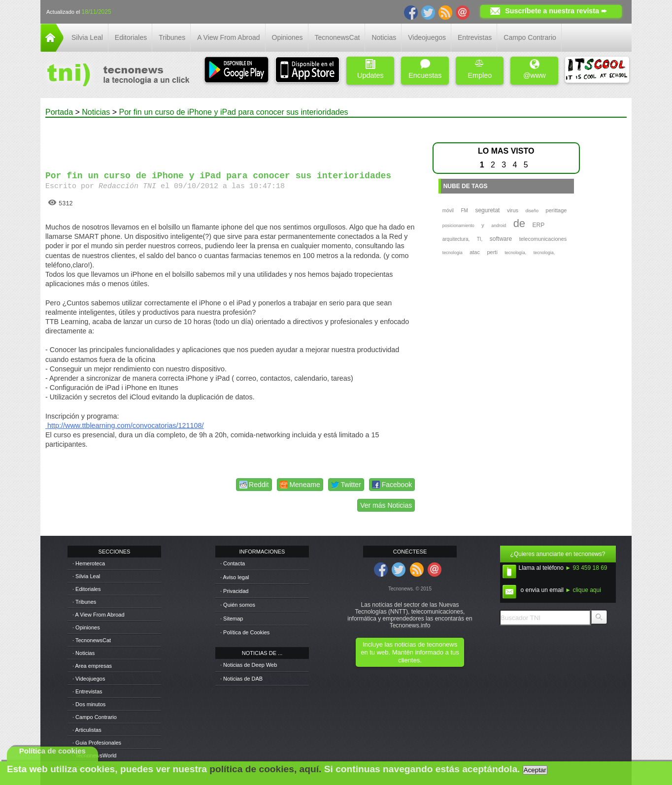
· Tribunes (84, 602)
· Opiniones (86, 627)
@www (535, 69)
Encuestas (425, 69)
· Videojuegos (89, 679)
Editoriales (131, 37)
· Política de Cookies (245, 632)
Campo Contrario (530, 37)
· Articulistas (87, 730)
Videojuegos (427, 37)
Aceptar (535, 770)
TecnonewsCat (337, 37)
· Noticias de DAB (241, 679)
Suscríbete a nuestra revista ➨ (556, 11)
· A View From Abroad (99, 615)
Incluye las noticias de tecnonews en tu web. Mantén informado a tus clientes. (410, 652)
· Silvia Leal (86, 576)
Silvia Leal (87, 37)
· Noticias (84, 653)
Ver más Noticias (386, 505)
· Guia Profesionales (97, 743)
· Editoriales (86, 589)
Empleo (480, 69)
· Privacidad (234, 591)
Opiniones (287, 37)
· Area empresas (92, 666)
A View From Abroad (228, 37)
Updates (370, 69)
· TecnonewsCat (92, 640)
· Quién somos (238, 605)
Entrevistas (475, 37)
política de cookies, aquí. (265, 769)
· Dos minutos (89, 704)
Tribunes (172, 37)
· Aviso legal (235, 577)
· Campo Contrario (95, 717)
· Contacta (233, 563)
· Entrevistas (87, 691)
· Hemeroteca (89, 563)
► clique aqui (583, 590)
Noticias (384, 37)
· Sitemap (232, 619)
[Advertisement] (232, 140)
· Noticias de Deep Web (249, 665)
